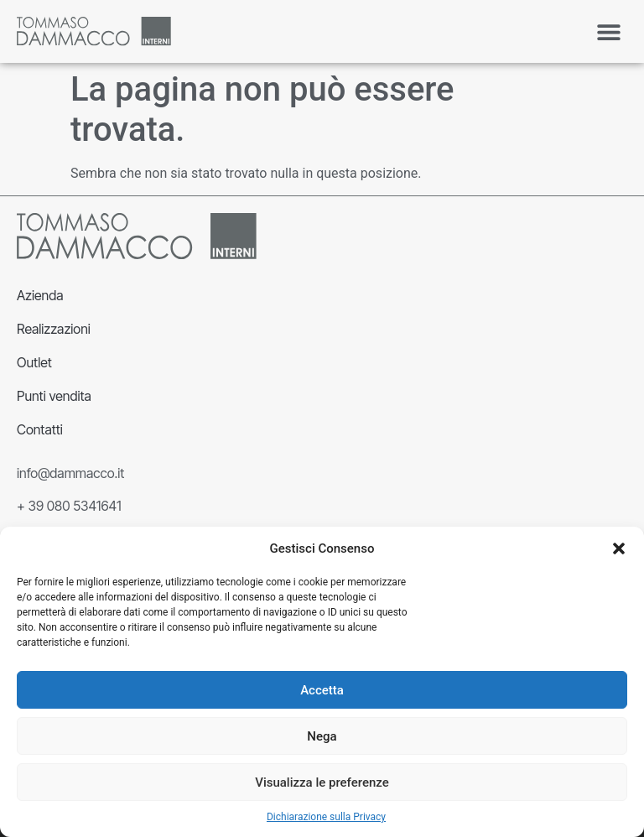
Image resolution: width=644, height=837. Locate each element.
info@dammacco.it (70, 473)
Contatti (40, 429)
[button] (619, 548)
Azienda (40, 295)
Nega (322, 736)
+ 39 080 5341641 (69, 506)
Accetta (322, 690)
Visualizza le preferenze (322, 782)
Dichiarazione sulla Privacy (326, 817)
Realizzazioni (54, 329)
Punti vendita (54, 396)
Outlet (34, 362)
